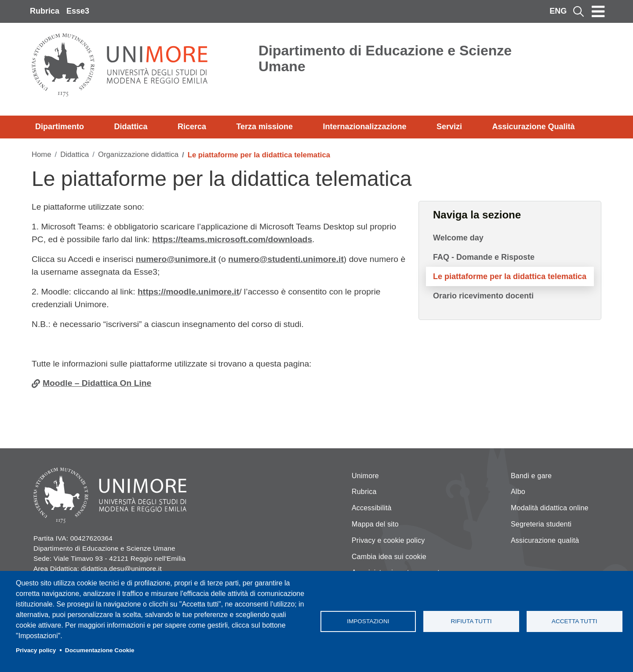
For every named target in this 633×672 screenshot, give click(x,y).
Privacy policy (36, 650)
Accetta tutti (575, 621)
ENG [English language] (558, 11)
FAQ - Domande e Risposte (484, 257)
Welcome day (458, 238)
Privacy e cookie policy (388, 540)
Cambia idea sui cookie (389, 557)
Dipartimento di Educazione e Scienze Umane (385, 58)
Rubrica (45, 11)
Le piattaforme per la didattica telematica (510, 276)
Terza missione (264, 127)
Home (42, 154)
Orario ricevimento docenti (483, 296)
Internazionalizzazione (365, 127)
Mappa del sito (375, 524)
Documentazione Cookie (100, 650)
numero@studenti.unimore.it (286, 259)
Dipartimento (60, 127)
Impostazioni (368, 621)
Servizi (449, 127)
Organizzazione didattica (138, 154)
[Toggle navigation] (598, 11)
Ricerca (192, 127)
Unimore (365, 476)
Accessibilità (372, 508)
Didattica (131, 127)
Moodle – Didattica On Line (97, 383)
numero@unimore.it (176, 259)
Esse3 (78, 11)
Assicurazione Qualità (533, 127)
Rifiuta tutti (471, 621)
